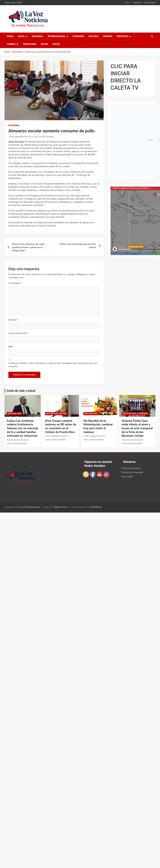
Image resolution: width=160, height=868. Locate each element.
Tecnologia (29, 44)
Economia (78, 36)
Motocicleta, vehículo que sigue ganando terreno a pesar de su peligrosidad (28, 247)
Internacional (150, 3)
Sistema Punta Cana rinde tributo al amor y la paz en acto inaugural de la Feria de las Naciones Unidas (137, 428)
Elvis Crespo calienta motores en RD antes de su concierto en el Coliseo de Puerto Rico (61, 426)
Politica (94, 36)
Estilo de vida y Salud (21, 391)
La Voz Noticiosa (31, 507)
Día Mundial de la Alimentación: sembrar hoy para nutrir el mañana (98, 426)
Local (127, 3)
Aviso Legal (127, 477)
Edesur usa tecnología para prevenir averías (78, 246)
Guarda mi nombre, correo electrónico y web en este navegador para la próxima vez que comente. (53, 365)
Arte (48, 414)
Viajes (56, 44)
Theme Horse (60, 507)
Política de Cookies (131, 468)
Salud (44, 44)
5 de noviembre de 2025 (56, 436)
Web (11, 347)
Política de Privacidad (132, 472)
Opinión (108, 36)
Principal (143, 414)
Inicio (10, 36)
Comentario (15, 283)
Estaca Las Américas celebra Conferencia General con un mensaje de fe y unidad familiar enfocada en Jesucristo (23, 428)
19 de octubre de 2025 (94, 436)
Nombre (13, 320)
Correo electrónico (19, 333)
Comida (11, 44)
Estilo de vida (14, 414)
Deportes (122, 36)
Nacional (137, 3)
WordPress (96, 507)
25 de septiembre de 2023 (20, 137)
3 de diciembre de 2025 (18, 440)
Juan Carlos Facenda (43, 137)
